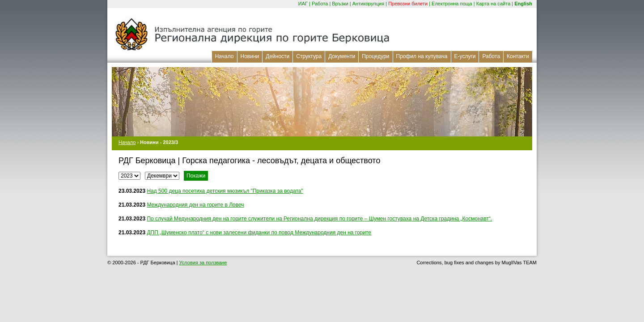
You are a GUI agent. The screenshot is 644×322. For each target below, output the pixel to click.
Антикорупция (369, 4)
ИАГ (303, 4)
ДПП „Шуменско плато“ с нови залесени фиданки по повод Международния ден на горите (259, 233)
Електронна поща (452, 4)
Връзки (340, 4)
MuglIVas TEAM (519, 263)
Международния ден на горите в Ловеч (195, 205)
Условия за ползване (203, 263)
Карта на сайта (494, 4)
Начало (225, 56)
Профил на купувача (422, 56)
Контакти (518, 56)
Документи (342, 56)
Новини (250, 56)
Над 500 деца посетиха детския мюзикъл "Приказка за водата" (225, 191)
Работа (320, 4)
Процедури (375, 56)
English (523, 4)
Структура (309, 56)
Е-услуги (465, 56)
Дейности (278, 56)
